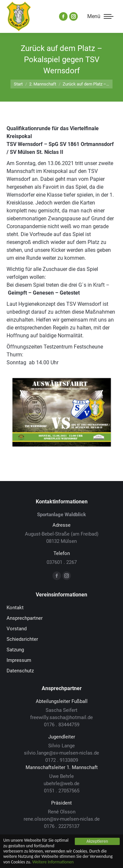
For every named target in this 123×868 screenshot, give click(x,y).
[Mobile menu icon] (100, 16)
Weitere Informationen (53, 862)
